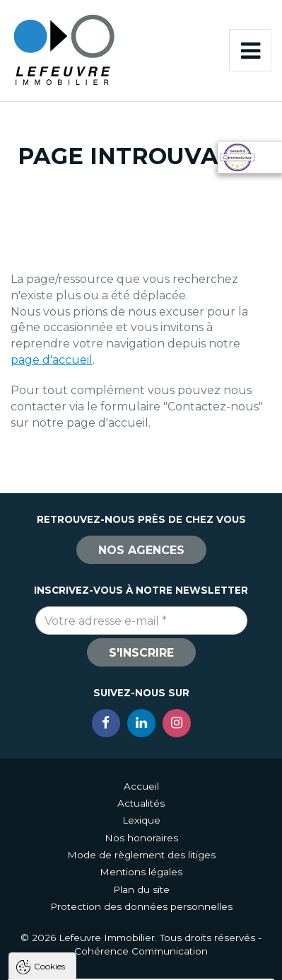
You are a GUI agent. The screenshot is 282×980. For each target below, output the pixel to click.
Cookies (49, 705)
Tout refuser (141, 936)
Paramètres (141, 963)
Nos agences (141, 550)
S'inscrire (141, 653)
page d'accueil (52, 360)
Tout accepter (141, 910)
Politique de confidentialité (83, 876)
